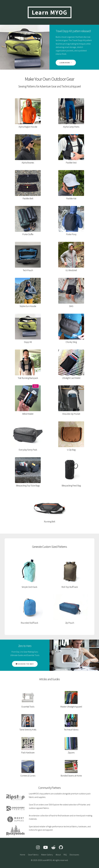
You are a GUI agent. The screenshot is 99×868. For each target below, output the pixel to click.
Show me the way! (25, 664)
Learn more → (66, 63)
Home (23, 855)
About (58, 855)
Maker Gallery (47, 855)
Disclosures (74, 855)
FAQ (65, 855)
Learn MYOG (50, 12)
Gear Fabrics (33, 855)
